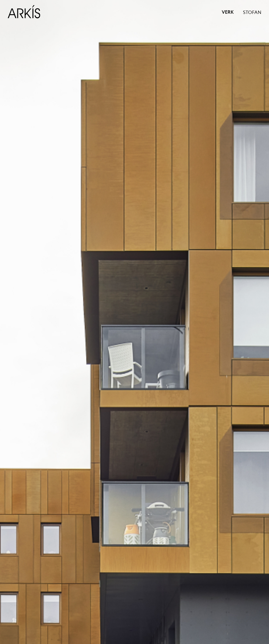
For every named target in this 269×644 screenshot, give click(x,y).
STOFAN (252, 13)
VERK (228, 12)
